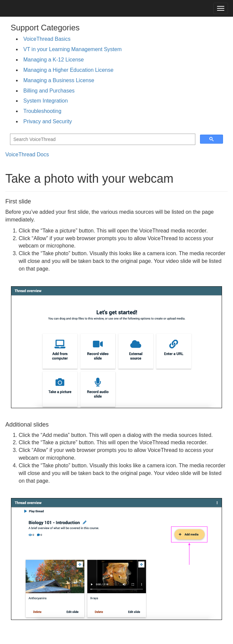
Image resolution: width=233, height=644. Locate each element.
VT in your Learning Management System (72, 49)
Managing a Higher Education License (68, 70)
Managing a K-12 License (53, 60)
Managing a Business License (59, 80)
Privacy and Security (48, 121)
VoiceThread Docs (27, 154)
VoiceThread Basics (47, 39)
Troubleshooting (42, 111)
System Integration (45, 101)
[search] (102, 139)
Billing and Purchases (49, 91)
